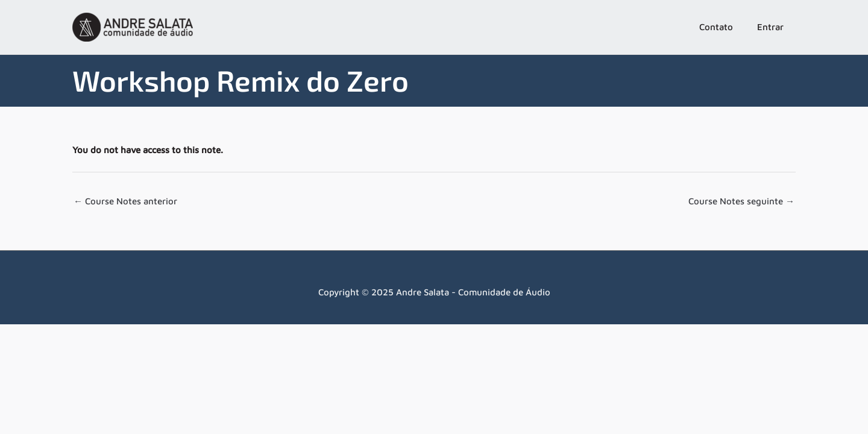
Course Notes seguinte (741, 201)
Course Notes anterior (125, 201)
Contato (716, 27)
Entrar (770, 27)
